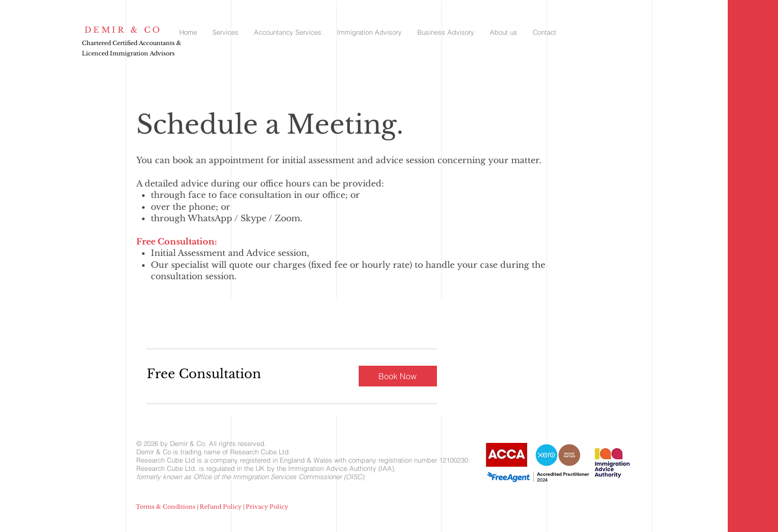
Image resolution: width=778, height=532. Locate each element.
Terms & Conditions (166, 507)
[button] (398, 376)
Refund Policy (221, 507)
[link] (244, 374)
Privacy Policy (267, 507)
